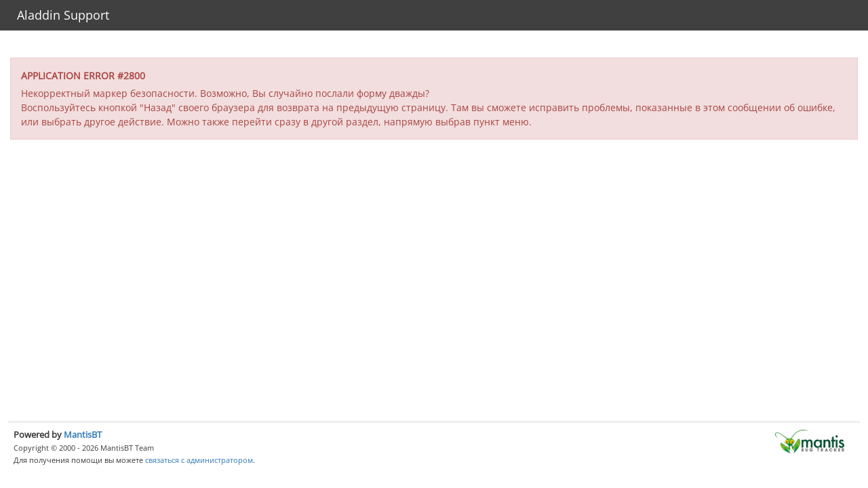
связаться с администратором (199, 460)
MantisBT (83, 434)
